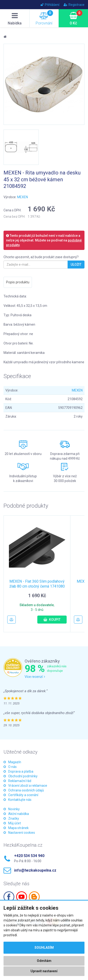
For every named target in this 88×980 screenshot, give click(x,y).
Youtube (22, 897)
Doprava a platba (21, 771)
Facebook (9, 897)
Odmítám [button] (44, 961)
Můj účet (15, 823)
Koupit (52, 620)
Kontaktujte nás (20, 800)
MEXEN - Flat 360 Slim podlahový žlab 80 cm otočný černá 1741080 (37, 584)
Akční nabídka (19, 814)
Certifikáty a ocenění (23, 795)
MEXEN (23, 197)
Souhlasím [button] (44, 948)
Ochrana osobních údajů (26, 790)
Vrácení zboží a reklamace (28, 786)
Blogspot (34, 897)
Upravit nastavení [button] (44, 971)
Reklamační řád (20, 781)
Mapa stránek (18, 828)
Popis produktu (18, 282)
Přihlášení (50, 5)
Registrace (74, 5)
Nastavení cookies (22, 833)
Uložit (76, 265)
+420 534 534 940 (29, 856)
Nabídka (15, 19)
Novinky (14, 809)
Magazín (15, 762)
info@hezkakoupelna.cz (35, 870)
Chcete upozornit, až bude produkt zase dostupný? (41, 257)
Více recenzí (35, 677)
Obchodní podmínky (23, 776)
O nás (12, 767)
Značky (14, 818)
